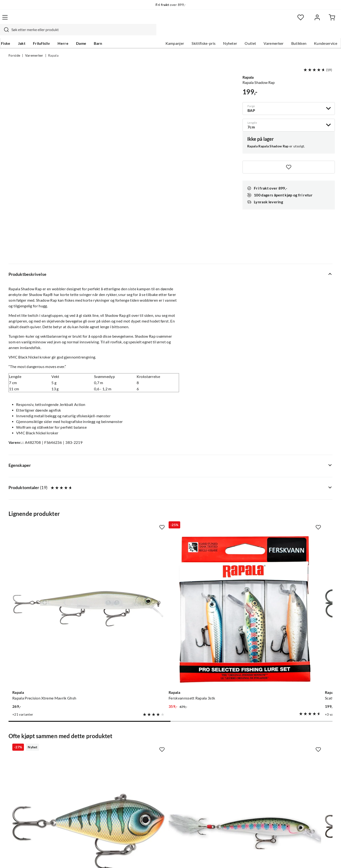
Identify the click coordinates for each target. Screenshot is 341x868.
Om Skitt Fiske (156, 739)
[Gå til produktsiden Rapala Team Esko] (296, 485)
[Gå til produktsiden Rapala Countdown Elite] (212, 632)
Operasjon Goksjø (159, 769)
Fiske (13, 33)
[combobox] (165, 20)
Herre (71, 33)
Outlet (242, 33)
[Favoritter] (286, 20)
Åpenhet (151, 784)
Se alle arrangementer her (165, 762)
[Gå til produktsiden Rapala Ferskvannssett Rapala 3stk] (129, 485)
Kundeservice (317, 33)
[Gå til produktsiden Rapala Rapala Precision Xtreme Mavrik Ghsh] (45, 485)
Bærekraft (152, 777)
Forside (14, 46)
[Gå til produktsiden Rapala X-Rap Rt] (129, 632)
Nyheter (222, 33)
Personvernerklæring (275, 858)
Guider (14, 746)
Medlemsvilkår (156, 800)
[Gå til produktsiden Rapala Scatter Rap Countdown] (212, 485)
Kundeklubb (154, 792)
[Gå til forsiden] (31, 20)
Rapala (53, 46)
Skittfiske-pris (195, 33)
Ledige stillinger (157, 746)
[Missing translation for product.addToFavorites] (289, 158)
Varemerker (265, 33)
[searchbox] (170, 20)
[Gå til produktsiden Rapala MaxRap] (296, 632)
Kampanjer (166, 33)
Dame (89, 33)
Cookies (326, 858)
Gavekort (84, 746)
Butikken (290, 33)
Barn (105, 33)
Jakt (29, 33)
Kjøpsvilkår (306, 858)
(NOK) (19, 858)
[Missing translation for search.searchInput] (92, 20)
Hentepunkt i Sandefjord (29, 754)
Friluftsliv (49, 33)
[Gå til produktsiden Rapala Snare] (45, 632)
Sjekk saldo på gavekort (28, 762)
